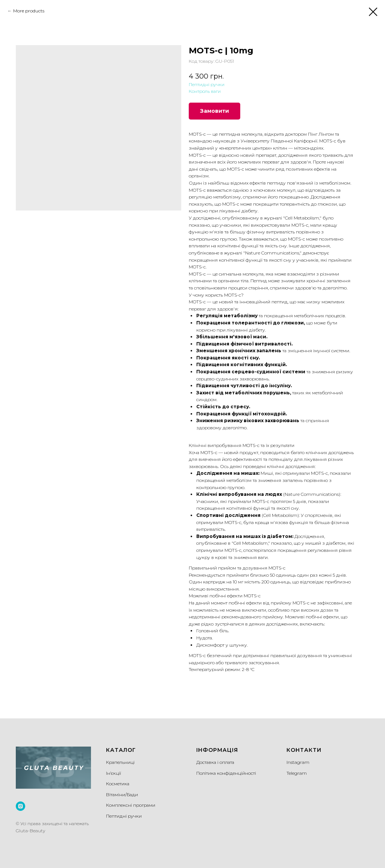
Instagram (298, 762)
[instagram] (20, 806)
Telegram (297, 773)
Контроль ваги (205, 91)
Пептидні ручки (207, 84)
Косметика (118, 784)
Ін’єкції (114, 773)
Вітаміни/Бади (122, 795)
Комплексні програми (131, 805)
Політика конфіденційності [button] (226, 773)
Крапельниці (120, 762)
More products (29, 11)
